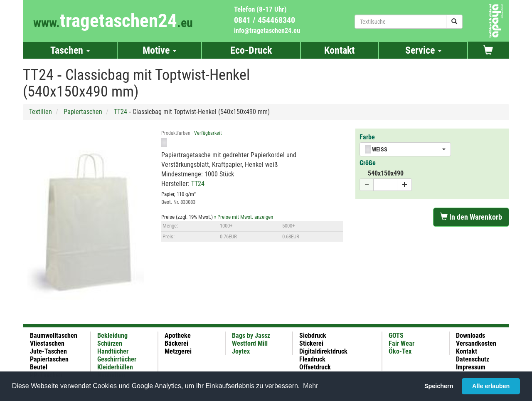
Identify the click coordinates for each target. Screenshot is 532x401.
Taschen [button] (70, 50)
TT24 (121, 112)
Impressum (471, 367)
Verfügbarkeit (208, 133)
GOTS (396, 335)
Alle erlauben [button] (491, 386)
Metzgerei (178, 351)
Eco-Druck (251, 50)
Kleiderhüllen (115, 367)
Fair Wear (401, 343)
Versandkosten (476, 343)
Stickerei (311, 343)
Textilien (41, 112)
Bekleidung (112, 335)
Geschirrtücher (117, 359)
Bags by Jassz (251, 335)
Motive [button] (159, 50)
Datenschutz (473, 359)
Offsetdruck (315, 367)
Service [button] (423, 50)
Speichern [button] (439, 386)
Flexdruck (312, 359)
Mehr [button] (310, 386)
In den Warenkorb (471, 217)
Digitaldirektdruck (323, 351)
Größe (368, 163)
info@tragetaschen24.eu (267, 31)
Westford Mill (250, 343)
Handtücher (113, 351)
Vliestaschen (47, 343)
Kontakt (339, 50)
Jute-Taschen (48, 351)
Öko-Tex (400, 351)
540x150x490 (386, 173)
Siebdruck (313, 335)
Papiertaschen (83, 112)
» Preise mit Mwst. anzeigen (244, 217)
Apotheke (178, 335)
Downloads (470, 335)
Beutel (39, 367)
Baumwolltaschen (54, 335)
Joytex (241, 351)
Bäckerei (176, 343)
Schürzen (110, 343)
